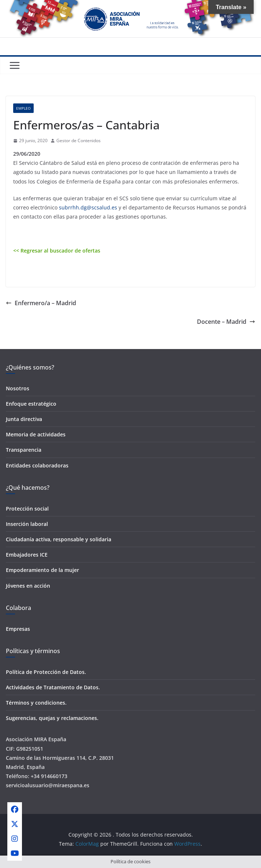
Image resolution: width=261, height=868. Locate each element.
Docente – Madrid (226, 322)
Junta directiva (24, 419)
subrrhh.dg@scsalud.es (88, 207)
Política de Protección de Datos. (46, 672)
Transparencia (24, 450)
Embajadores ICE (27, 555)
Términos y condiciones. (36, 703)
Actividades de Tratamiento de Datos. (53, 687)
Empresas (18, 629)
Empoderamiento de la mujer (42, 570)
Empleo (23, 108)
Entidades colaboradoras (37, 465)
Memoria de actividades (36, 434)
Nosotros (18, 388)
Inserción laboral (27, 524)
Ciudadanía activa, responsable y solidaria (59, 539)
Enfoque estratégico (31, 404)
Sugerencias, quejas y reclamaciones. (52, 718)
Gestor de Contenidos (79, 141)
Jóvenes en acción (28, 586)
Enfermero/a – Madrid (41, 303)
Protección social (27, 509)
